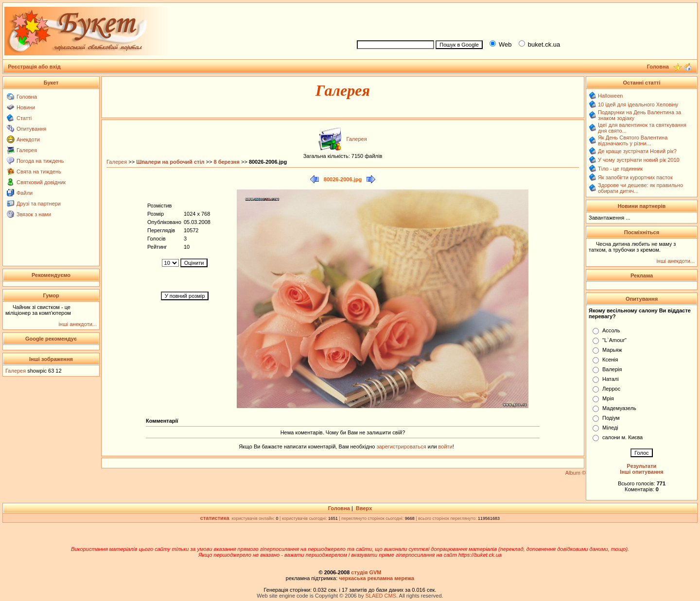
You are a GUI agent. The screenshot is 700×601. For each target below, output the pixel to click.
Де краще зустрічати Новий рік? (637, 151)
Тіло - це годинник (620, 169)
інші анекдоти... (78, 324)
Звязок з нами (34, 214)
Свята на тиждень (39, 172)
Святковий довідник (41, 182)
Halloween (610, 96)
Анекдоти (28, 139)
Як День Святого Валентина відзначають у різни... (633, 140)
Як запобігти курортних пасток (635, 177)
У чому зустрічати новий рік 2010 (639, 160)
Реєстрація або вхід (34, 67)
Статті (24, 118)
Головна (27, 97)
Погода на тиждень (40, 161)
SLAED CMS (381, 596)
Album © (576, 473)
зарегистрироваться (402, 446)
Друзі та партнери (39, 204)
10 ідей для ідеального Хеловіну (638, 104)
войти (445, 446)
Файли (25, 193)
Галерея (27, 150)
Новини (26, 107)
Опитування (31, 129)
